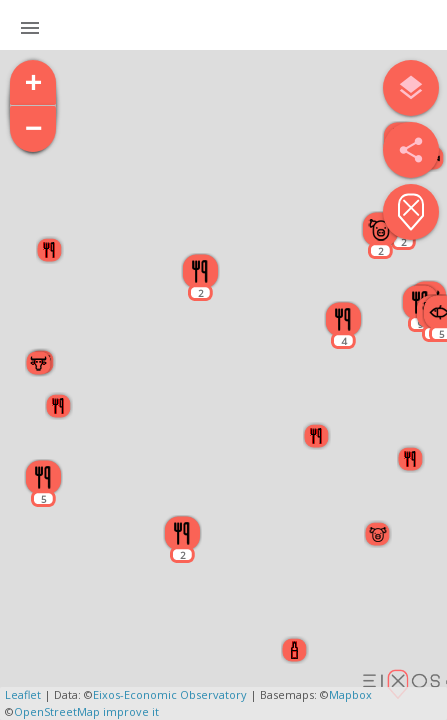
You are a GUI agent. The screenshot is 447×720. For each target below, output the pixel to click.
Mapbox (350, 694)
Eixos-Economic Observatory (170, 694)
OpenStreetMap (57, 711)
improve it (131, 711)
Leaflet (23, 694)
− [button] (34, 129)
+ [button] (34, 83)
